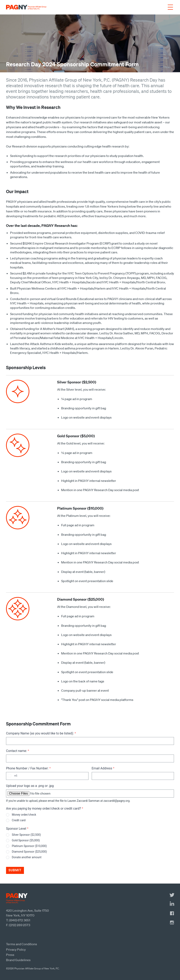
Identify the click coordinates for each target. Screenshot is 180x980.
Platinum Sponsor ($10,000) (29, 846)
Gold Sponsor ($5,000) (26, 840)
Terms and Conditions (22, 944)
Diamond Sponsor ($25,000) (29, 852)
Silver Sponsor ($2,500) (26, 835)
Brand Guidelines (18, 960)
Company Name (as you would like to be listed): (41, 733)
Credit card (19, 820)
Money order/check (24, 815)
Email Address (103, 768)
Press (10, 955)
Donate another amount (27, 857)
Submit (15, 870)
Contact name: (18, 751)
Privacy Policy (16, 949)
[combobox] (12, 776)
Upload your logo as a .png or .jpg (30, 786)
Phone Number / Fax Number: (28, 768)
